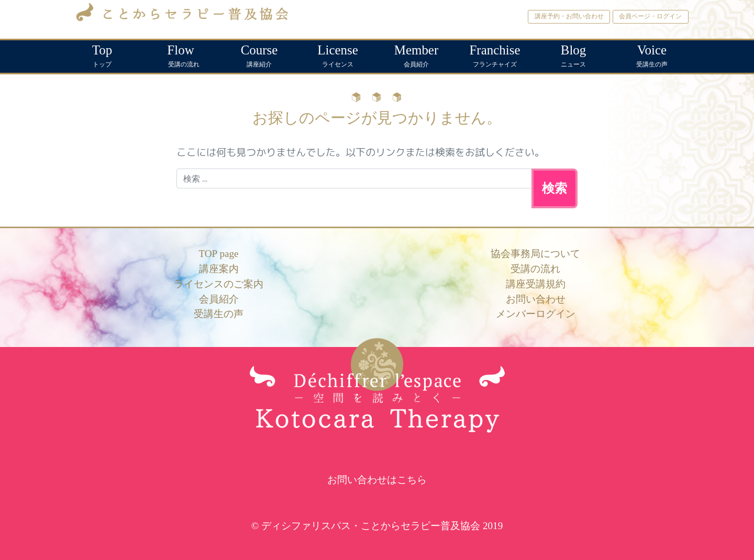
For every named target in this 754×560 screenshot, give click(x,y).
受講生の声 (652, 54)
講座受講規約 (536, 284)
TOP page (218, 254)
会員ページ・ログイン (650, 16)
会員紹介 (416, 54)
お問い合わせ (536, 299)
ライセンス (338, 54)
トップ (102, 54)
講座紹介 (259, 54)
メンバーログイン (536, 314)
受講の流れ (181, 54)
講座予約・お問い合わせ (569, 16)
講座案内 (219, 269)
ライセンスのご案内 (219, 284)
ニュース (573, 54)
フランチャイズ (495, 54)
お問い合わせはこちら (377, 480)
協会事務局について (535, 254)
